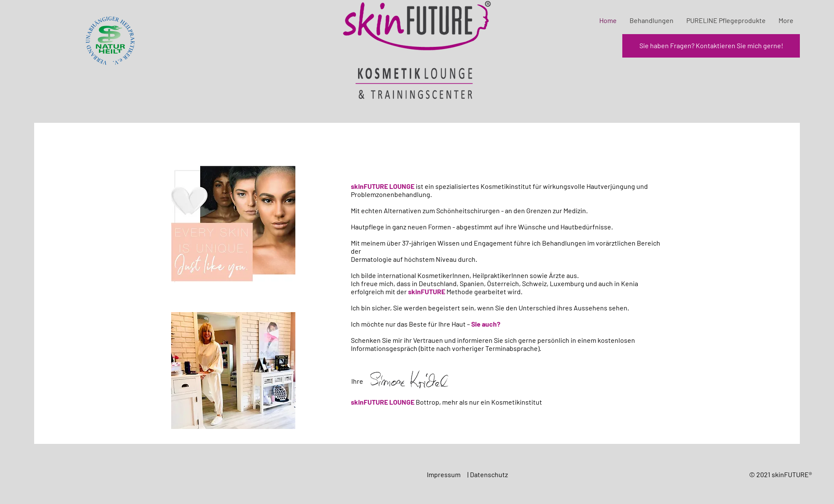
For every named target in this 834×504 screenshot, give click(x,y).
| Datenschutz (488, 474)
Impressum (444, 474)
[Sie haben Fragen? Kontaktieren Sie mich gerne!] (711, 46)
